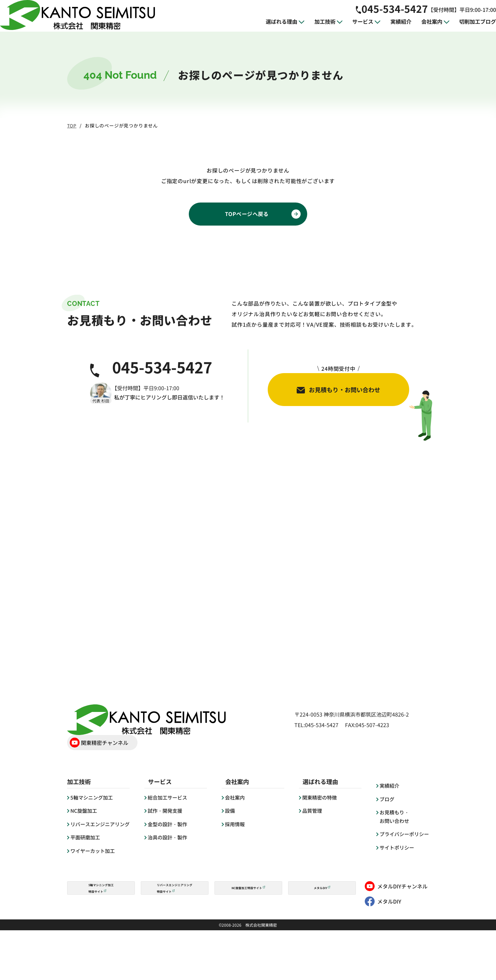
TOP (72, 125)
